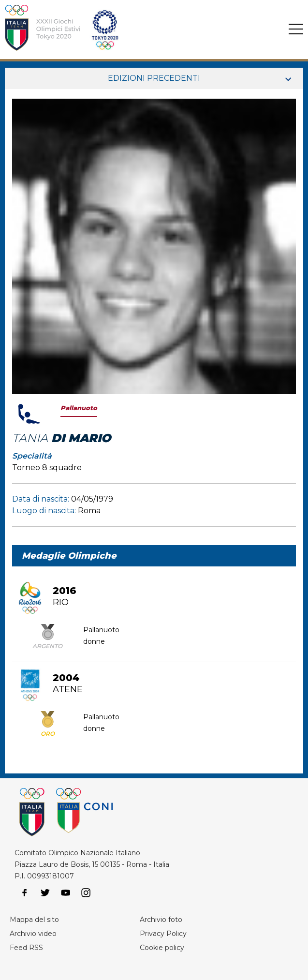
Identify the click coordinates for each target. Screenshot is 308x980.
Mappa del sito (34, 920)
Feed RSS (26, 948)
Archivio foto (161, 920)
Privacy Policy (163, 934)
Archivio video (33, 934)
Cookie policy (162, 948)
